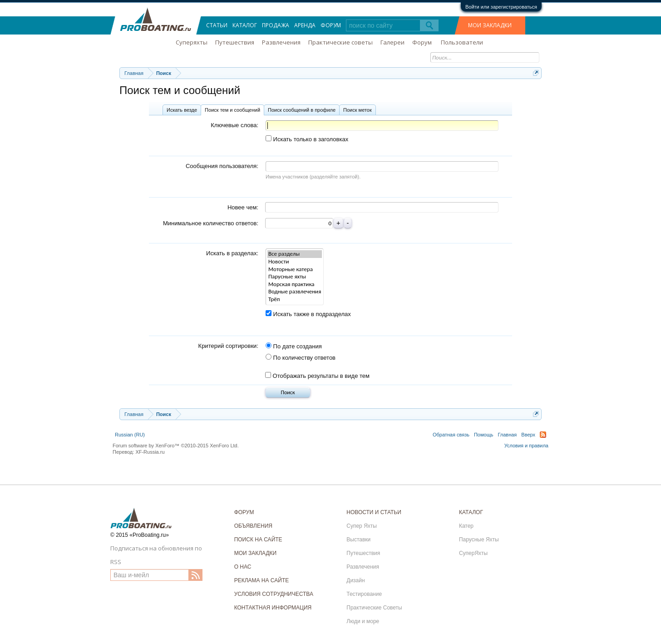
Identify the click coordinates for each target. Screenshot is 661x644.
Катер (466, 526)
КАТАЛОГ (471, 512)
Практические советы (340, 42)
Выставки (358, 540)
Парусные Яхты (479, 540)
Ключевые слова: (234, 125)
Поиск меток (358, 110)
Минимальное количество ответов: (211, 223)
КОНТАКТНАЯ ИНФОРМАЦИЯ (273, 608)
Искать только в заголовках (307, 139)
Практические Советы (374, 608)
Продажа (276, 25)
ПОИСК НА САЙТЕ (258, 540)
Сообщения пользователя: (222, 166)
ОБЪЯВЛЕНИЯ (253, 526)
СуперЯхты (473, 553)
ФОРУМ (244, 512)
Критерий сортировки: (228, 346)
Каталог (245, 25)
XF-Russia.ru (150, 452)
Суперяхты (192, 42)
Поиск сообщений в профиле (302, 110)
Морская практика (295, 285)
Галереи (392, 42)
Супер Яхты (362, 526)
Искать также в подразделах (308, 314)
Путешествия (235, 42)
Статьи (217, 25)
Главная (507, 435)
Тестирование (364, 594)
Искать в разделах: (232, 253)
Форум (331, 25)
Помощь (484, 435)
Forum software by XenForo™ (176, 446)
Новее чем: (243, 207)
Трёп (295, 300)
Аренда (305, 25)
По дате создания (294, 346)
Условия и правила (526, 446)
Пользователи (462, 42)
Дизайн (355, 580)
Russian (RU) (130, 435)
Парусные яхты (295, 277)
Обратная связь (451, 435)
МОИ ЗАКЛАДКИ (490, 25)
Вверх (528, 435)
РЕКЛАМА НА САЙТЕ (262, 580)
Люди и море (363, 621)
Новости (295, 262)
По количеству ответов (301, 358)
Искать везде (182, 110)
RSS (543, 435)
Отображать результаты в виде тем (317, 376)
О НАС (243, 567)
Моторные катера (295, 270)
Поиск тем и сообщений (232, 110)
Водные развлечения (295, 292)
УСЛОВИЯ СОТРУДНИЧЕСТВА (274, 594)
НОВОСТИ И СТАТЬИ (374, 512)
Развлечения (281, 42)
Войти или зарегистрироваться (501, 7)
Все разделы (295, 254)
